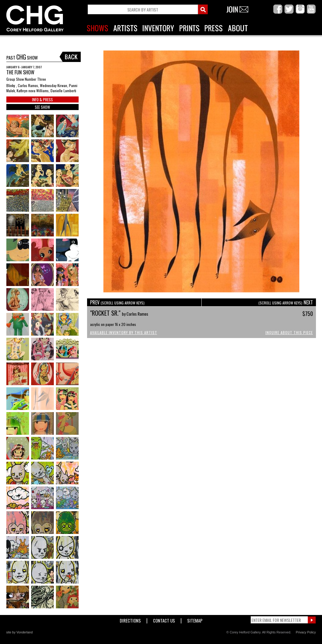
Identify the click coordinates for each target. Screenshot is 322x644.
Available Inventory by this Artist (124, 332)
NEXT (286, 302)
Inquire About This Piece (289, 332)
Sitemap (195, 619)
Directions (130, 619)
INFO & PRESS (42, 99)
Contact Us (164, 619)
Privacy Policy (306, 632)
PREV (117, 302)
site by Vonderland (20, 632)
